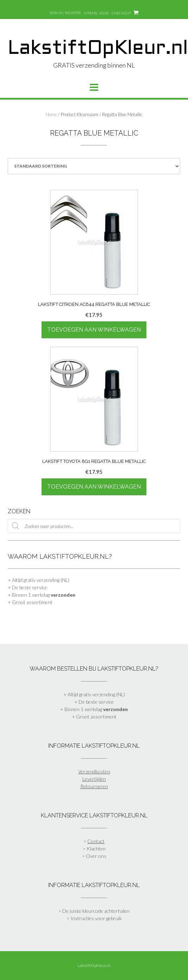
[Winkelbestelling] (94, 166)
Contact (96, 841)
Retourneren (94, 786)
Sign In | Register (65, 13)
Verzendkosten (94, 771)
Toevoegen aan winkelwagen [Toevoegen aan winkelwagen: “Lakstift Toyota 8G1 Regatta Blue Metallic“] (94, 487)
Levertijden (94, 779)
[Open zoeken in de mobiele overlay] (94, 526)
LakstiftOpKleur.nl (98, 49)
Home (51, 114)
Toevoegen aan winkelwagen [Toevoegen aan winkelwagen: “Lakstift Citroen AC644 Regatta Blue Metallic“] (94, 330)
